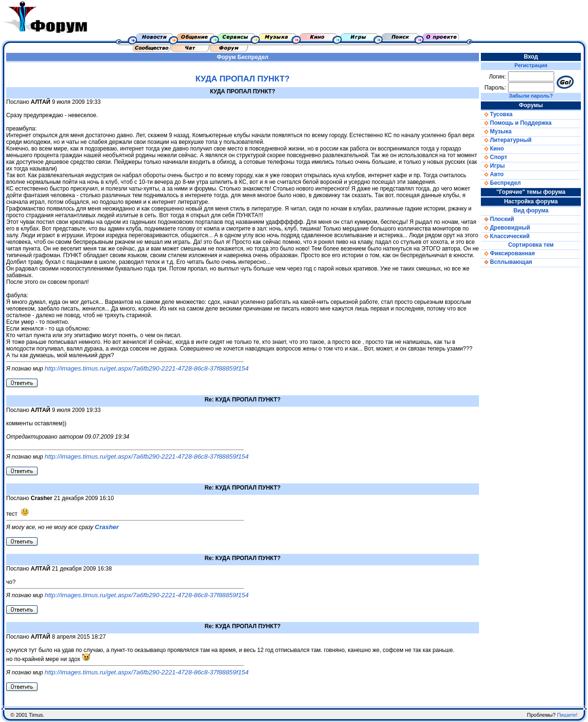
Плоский (498, 219)
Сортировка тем (531, 245)
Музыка (496, 131)
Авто (492, 174)
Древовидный (505, 228)
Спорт (494, 157)
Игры (493, 166)
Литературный (506, 140)
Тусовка (497, 114)
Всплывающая (507, 262)
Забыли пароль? (531, 96)
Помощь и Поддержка (516, 123)
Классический (505, 236)
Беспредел (253, 57)
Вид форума (531, 211)
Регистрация (531, 65)
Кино (492, 149)
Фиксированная (508, 253)
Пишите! (567, 715)
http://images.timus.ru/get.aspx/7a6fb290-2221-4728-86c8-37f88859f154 (147, 368)
